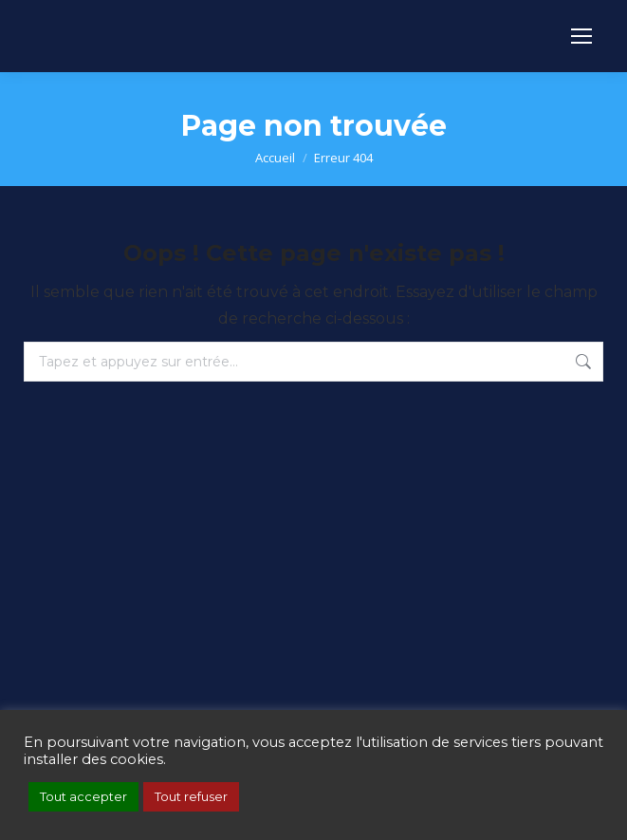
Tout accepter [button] (83, 796)
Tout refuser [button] (191, 796)
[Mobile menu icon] (581, 36)
